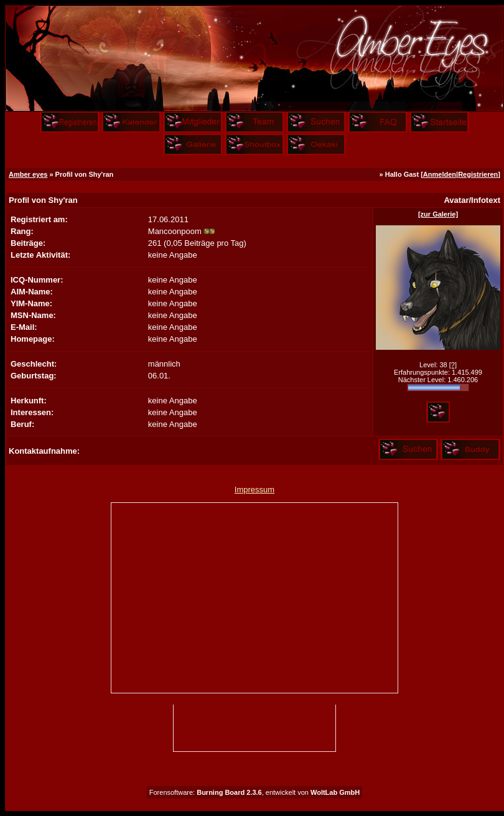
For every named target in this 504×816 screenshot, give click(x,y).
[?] (453, 365)
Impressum (254, 490)
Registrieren (478, 174)
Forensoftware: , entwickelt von (254, 792)
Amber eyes (28, 174)
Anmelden (440, 174)
